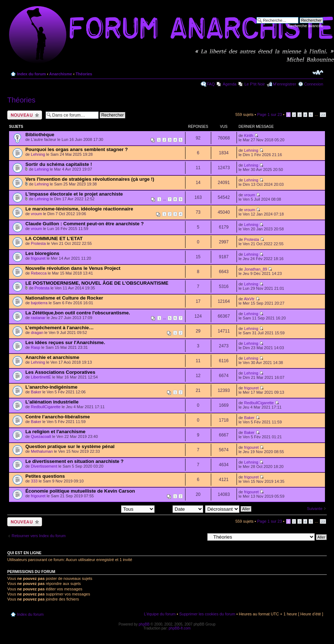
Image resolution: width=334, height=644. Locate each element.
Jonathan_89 (256, 269)
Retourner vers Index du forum (39, 536)
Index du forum (31, 74)
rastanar (38, 318)
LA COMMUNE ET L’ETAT (54, 239)
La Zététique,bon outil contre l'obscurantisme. (78, 313)
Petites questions (45, 476)
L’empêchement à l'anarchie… (60, 328)
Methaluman (42, 451)
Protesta (38, 243)
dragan (37, 333)
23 (323, 115)
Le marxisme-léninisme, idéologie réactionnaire (79, 209)
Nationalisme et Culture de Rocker (64, 298)
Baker (36, 392)
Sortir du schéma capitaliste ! (59, 164)
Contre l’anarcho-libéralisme (58, 417)
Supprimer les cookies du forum (207, 614)
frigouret (38, 258)
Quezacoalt (41, 436)
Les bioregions (42, 253)
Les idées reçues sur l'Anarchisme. (65, 342)
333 (34, 481)
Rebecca (39, 273)
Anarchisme (61, 74)
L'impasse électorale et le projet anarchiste (74, 194)
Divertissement (44, 466)
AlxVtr (249, 299)
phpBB (144, 624)
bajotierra (39, 303)
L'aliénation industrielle (52, 402)
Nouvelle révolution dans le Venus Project (73, 268)
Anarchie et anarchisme (52, 357)
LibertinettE (41, 377)
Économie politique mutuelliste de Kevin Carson (80, 491)
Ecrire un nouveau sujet (25, 115)
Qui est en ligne (24, 553)
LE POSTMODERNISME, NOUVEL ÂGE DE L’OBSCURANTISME (97, 283)
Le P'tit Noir (255, 84)
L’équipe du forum (160, 614)
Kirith (249, 135)
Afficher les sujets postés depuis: (108, 509)
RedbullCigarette (46, 407)
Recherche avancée (305, 26)
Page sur (270, 114)
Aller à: (198, 537)
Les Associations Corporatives (60, 372)
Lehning (38, 154)
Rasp (36, 347)
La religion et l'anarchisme (55, 432)
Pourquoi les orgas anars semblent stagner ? (77, 149)
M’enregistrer (284, 84)
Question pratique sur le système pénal (70, 446)
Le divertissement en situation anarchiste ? (74, 461)
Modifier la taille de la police (318, 72)
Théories (84, 74)
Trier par (180, 509)
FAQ (211, 84)
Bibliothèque (40, 135)
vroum (250, 195)
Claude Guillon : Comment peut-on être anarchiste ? (85, 224)
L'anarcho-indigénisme (51, 387)
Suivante (315, 509)
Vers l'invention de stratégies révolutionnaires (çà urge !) (90, 179)
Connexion (314, 84)
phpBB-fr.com (180, 628)
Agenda (230, 84)
